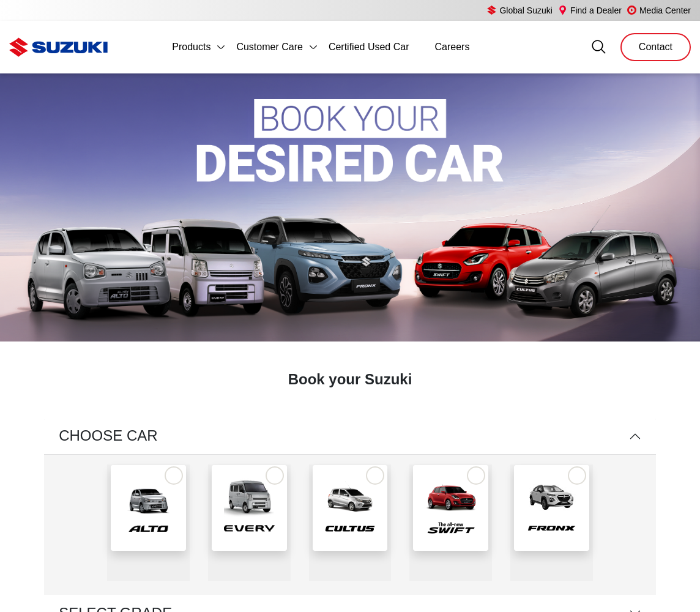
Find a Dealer (583, 10)
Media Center (658, 10)
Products (191, 47)
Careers (452, 47)
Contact (656, 47)
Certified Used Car (369, 47)
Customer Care (269, 47)
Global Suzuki (509, 10)
